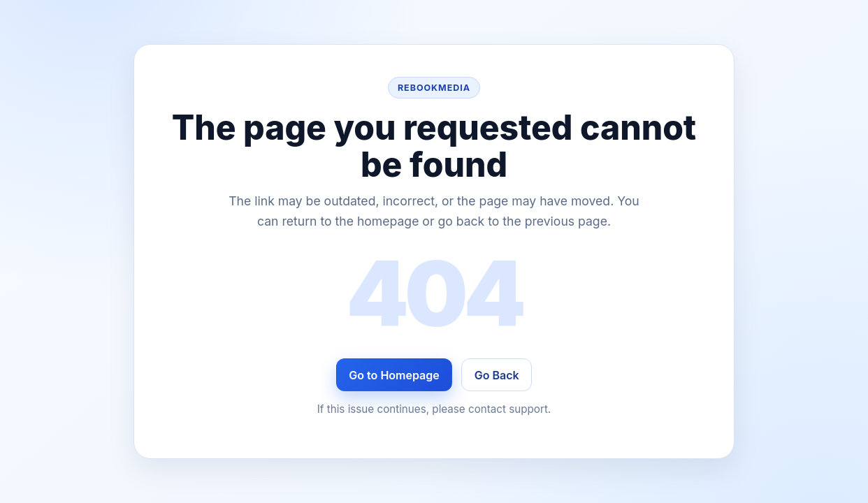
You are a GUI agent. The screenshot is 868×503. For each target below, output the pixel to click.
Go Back (497, 375)
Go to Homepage (394, 375)
